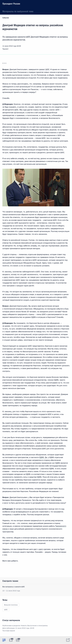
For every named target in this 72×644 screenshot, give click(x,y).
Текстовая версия (9, 631)
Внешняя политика (11, 605)
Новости (24, 626)
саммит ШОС (44, 69)
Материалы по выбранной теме (18, 11)
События (6, 18)
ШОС (16, 110)
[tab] (4, 640)
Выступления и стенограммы (38, 626)
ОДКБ (42, 457)
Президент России (11, 4)
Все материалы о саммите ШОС (14, 587)
